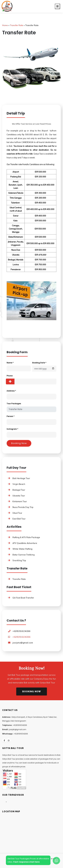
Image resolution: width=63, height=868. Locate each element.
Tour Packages (14, 404)
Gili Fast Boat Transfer (23, 598)
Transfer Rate (19, 579)
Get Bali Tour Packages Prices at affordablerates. (28, 860)
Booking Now (32, 692)
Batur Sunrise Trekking (24, 555)
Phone (10, 376)
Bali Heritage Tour (21, 478)
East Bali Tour (19, 519)
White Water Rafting (22, 549)
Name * (10, 363)
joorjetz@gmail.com (23, 643)
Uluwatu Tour (19, 496)
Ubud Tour (17, 513)
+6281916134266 (21, 631)
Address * (11, 391)
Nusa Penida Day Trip (23, 507)
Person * (11, 416)
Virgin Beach (19, 484)
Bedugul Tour (19, 490)
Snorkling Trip (19, 560)
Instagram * (12, 429)
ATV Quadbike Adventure (25, 543)
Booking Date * (39, 363)
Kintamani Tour (20, 501)
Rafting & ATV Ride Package (26, 537)
